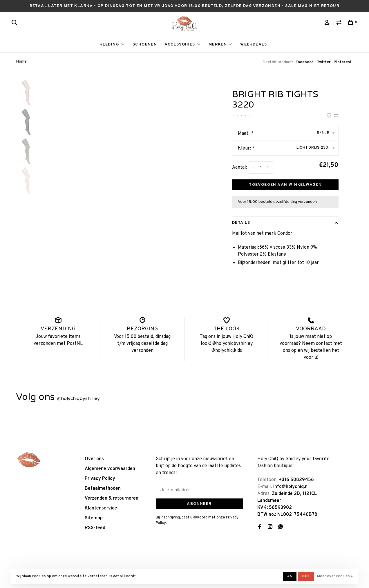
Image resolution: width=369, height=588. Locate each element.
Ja (290, 576)
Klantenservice (101, 508)
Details (241, 223)
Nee (306, 576)
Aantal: (240, 168)
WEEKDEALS (254, 44)
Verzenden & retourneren (112, 498)
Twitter (324, 62)
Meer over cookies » (335, 576)
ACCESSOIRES (180, 44)
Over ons (94, 459)
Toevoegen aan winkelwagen (285, 185)
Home (21, 62)
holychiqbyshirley (78, 398)
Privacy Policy (100, 479)
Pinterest (343, 62)
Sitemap (94, 518)
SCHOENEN (145, 44)
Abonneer (199, 504)
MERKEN (218, 44)
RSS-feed (95, 528)
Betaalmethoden (103, 489)
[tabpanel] (123, 165)
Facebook (305, 62)
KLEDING (109, 44)
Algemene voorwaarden (110, 469)
